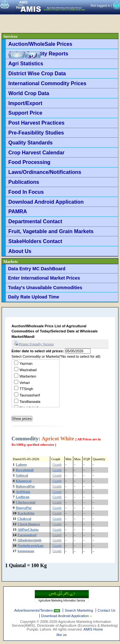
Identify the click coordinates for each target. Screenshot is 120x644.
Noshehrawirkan (31, 545)
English (17, 55)
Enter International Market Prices (44, 278)
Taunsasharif (30, 395)
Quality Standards (31, 143)
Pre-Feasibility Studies (36, 133)
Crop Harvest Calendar (36, 152)
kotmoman (26, 551)
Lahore (21, 464)
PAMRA (18, 211)
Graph (57, 464)
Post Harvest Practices (36, 123)
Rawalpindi (25, 470)
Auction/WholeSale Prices (40, 44)
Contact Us (107, 610)
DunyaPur (24, 508)
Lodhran (23, 497)
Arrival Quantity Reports (38, 53)
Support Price (25, 113)
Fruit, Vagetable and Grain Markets (51, 231)
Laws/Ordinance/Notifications (45, 172)
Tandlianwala (30, 402)
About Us (20, 251)
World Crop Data (29, 93)
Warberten (28, 376)
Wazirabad (28, 370)
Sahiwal (22, 475)
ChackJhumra (29, 524)
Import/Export (25, 103)
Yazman (26, 363)
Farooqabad (27, 535)
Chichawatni (25, 502)
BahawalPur (25, 486)
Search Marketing (79, 610)
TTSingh (26, 389)
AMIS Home (93, 629)
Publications (24, 182)
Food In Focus (26, 192)
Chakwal (24, 518)
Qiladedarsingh (29, 540)
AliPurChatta (28, 529)
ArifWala (23, 492)
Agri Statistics (26, 63)
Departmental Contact (35, 221)
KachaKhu (26, 513)
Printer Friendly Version (34, 344)
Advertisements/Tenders (34, 610)
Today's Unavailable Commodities (45, 288)
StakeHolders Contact (35, 241)
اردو (33, 55)
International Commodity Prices (47, 83)
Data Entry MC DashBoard (37, 269)
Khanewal (24, 481)
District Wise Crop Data (37, 73)
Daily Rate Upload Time (34, 297)
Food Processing (29, 162)
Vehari (25, 383)
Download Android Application (46, 202)
